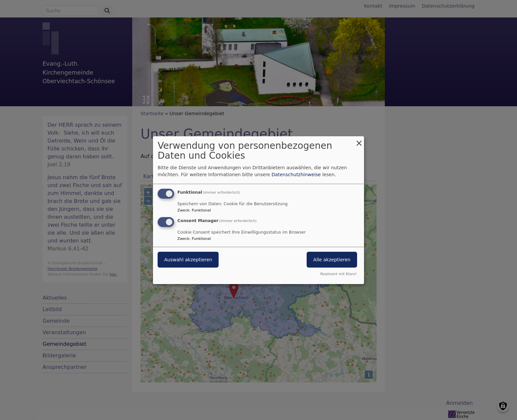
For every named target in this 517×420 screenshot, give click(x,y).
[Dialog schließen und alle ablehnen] (359, 140)
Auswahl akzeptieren (188, 260)
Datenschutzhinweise (296, 175)
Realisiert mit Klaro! (338, 274)
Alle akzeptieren (332, 260)
